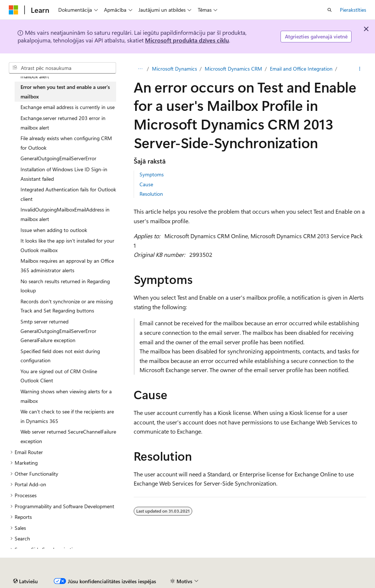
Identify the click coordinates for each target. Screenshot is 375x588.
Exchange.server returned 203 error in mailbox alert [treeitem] (63, 123)
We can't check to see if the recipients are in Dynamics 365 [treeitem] (67, 416)
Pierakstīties (353, 10)
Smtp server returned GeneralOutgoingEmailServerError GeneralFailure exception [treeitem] (58, 331)
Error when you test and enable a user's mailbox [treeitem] (65, 92)
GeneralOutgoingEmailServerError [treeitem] (58, 158)
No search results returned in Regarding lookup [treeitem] (65, 286)
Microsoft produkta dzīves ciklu (187, 40)
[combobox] (62, 68)
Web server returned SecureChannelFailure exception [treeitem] (68, 436)
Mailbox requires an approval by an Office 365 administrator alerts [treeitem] (67, 265)
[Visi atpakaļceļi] (140, 69)
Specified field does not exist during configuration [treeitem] (60, 356)
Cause (146, 184)
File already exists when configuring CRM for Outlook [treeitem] (66, 143)
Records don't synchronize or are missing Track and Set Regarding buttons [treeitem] (67, 306)
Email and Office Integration (301, 69)
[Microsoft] (14, 10)
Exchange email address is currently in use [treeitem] (68, 107)
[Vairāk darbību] (360, 69)
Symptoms (152, 174)
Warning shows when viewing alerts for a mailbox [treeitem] (66, 396)
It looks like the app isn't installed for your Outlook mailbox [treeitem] (67, 245)
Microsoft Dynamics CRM (233, 69)
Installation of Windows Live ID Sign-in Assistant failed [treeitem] (64, 174)
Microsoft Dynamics (174, 69)
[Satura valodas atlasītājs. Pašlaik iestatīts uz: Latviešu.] (25, 581)
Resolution (151, 194)
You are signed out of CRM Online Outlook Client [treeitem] (59, 376)
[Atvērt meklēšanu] (330, 10)
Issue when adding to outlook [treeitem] (54, 230)
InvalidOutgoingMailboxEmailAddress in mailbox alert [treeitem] (65, 214)
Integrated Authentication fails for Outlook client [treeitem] (68, 194)
